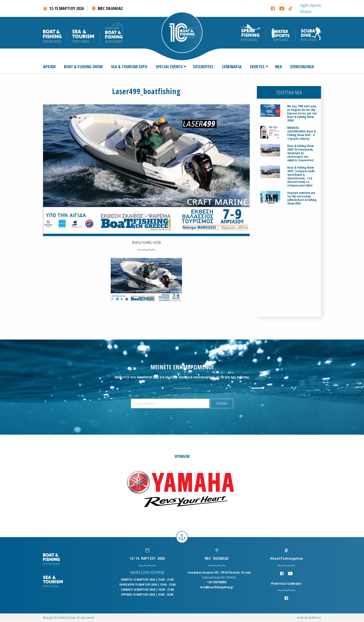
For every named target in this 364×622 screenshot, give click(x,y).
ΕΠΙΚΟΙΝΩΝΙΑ (302, 67)
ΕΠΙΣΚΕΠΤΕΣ (203, 67)
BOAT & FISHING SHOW (83, 67)
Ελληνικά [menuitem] (306, 11)
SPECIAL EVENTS (169, 67)
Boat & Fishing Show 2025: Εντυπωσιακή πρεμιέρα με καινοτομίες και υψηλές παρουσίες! (301, 153)
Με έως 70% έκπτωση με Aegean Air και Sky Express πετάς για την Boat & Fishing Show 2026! (302, 113)
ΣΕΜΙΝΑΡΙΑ (232, 67)
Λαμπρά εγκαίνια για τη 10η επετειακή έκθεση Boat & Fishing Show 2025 (302, 198)
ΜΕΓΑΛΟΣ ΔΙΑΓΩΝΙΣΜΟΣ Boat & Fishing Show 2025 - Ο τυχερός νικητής (302, 133)
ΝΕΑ (279, 67)
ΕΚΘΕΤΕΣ (257, 67)
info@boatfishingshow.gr (217, 587)
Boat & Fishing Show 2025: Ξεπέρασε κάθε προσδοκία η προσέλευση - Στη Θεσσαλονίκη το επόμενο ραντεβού (301, 176)
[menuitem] (311, 5)
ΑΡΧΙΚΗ (49, 67)
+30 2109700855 (217, 582)
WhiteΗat (316, 618)
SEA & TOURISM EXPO (129, 67)
